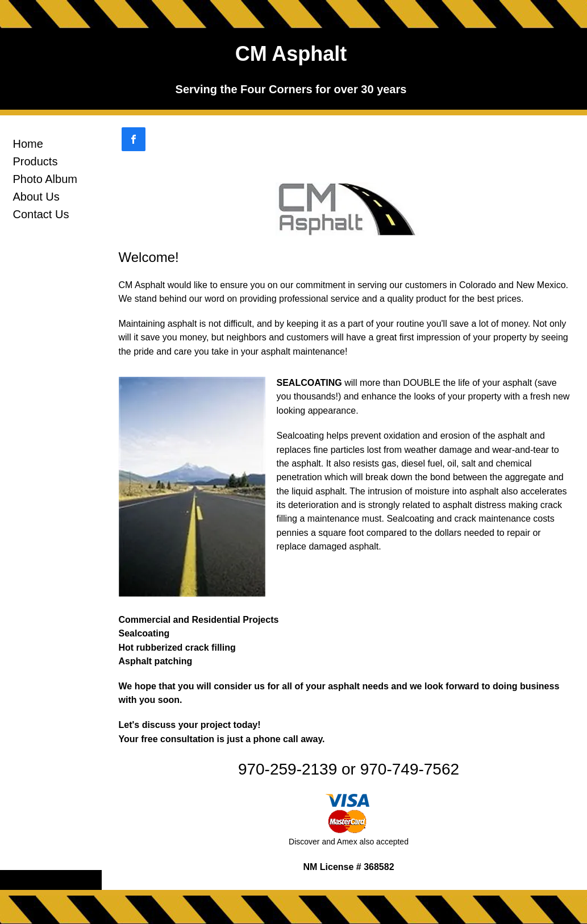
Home (28, 144)
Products (36, 161)
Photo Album (45, 179)
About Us (36, 197)
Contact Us (41, 214)
